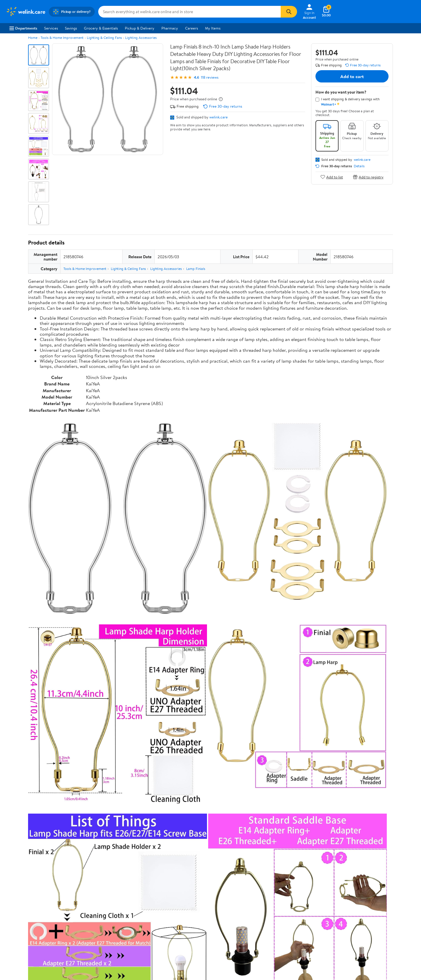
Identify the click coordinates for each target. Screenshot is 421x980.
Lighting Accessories (141, 38)
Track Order (241, 837)
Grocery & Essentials (101, 28)
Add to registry (368, 177)
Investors (13, 888)
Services (51, 28)
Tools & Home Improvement (62, 38)
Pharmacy (170, 28)
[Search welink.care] (189, 12)
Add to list (332, 177)
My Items (213, 28)
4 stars (99, 729)
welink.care (219, 117)
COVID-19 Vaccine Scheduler (198, 864)
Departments (23, 28)
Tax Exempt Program (190, 905)
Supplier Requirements (25, 905)
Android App (351, 872)
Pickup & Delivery (140, 28)
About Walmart (18, 864)
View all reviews (48, 764)
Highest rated (94, 783)
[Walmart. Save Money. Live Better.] (26, 12)
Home (33, 38)
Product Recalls (186, 896)
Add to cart (352, 76)
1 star (100, 748)
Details (359, 166)
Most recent (59, 783)
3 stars (99, 735)
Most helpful (129, 783)
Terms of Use (268, 864)
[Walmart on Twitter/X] (355, 893)
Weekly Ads (277, 837)
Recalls (179, 880)
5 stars (99, 722)
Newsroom (15, 880)
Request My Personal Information (284, 888)
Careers (191, 28)
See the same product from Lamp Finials (358, 643)
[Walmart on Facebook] (344, 893)
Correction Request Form (59, 681)
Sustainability (17, 896)
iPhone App (350, 864)
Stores (95, 872)
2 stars (99, 742)
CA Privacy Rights (272, 880)
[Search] (289, 12)
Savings (71, 28)
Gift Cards (98, 896)
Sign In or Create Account (156, 837)
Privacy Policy (269, 872)
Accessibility (184, 888)
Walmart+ (98, 888)
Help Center (204, 837)
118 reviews (210, 77)
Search (383, 783)
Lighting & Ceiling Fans (104, 38)
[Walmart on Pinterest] (376, 893)
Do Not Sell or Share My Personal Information (324, 920)
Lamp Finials (196, 269)
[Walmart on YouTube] (365, 893)
